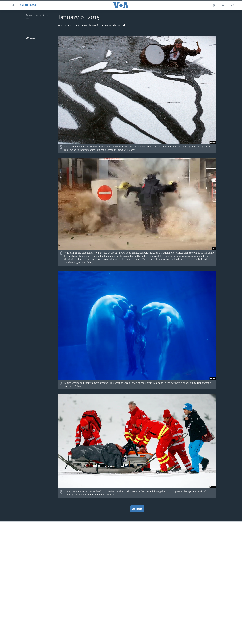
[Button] (31, 39)
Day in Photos (28, 5)
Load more (137, 509)
